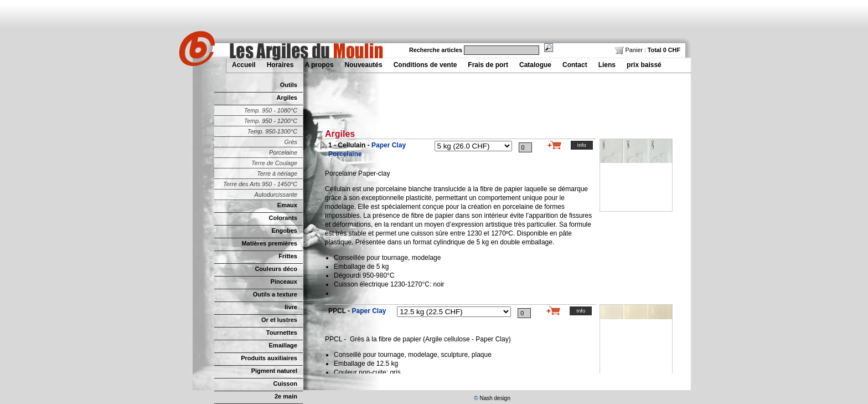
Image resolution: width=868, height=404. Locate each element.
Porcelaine (283, 152)
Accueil (244, 65)
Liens (607, 65)
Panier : (648, 50)
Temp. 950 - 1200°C (271, 121)
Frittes (288, 256)
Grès (291, 142)
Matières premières (269, 243)
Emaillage (283, 345)
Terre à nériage (277, 173)
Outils (289, 85)
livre (291, 307)
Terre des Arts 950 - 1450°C (260, 184)
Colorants (283, 218)
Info (582, 145)
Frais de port (488, 65)
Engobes (284, 231)
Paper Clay (369, 311)
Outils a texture (275, 294)
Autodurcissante (276, 195)
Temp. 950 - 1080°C (271, 110)
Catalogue (535, 65)
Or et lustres (279, 320)
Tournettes (282, 333)
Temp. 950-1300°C (272, 131)
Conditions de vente (425, 65)
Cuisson (285, 383)
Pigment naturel (274, 371)
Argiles (287, 98)
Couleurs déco (276, 269)
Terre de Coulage (274, 163)
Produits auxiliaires (269, 358)
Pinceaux (284, 282)
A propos (319, 65)
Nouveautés (364, 65)
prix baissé (644, 65)
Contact (575, 65)
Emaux (287, 205)
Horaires (280, 65)
